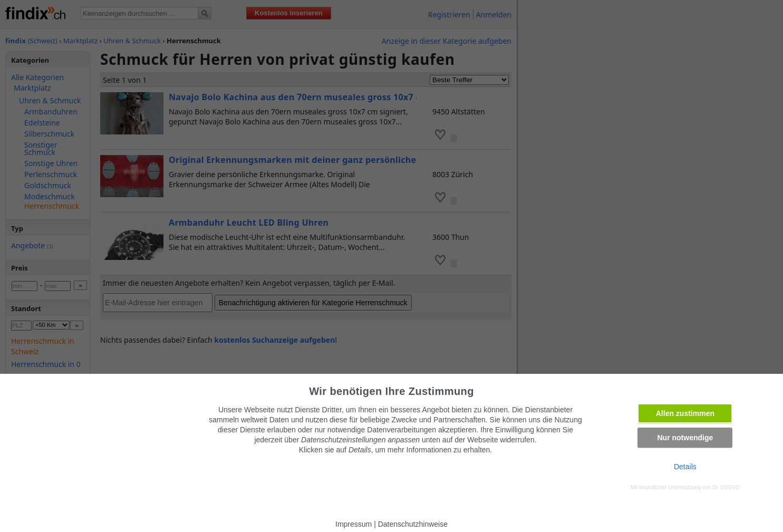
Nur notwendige (685, 438)
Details (685, 467)
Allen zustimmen (685, 413)
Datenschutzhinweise (413, 524)
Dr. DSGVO (726, 487)
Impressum (354, 524)
